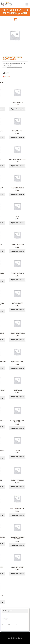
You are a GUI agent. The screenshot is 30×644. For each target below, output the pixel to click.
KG (10, 65)
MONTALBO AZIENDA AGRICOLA (14, 67)
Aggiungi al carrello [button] (17, 109)
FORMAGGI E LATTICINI (19, 63)
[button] (3, 5)
